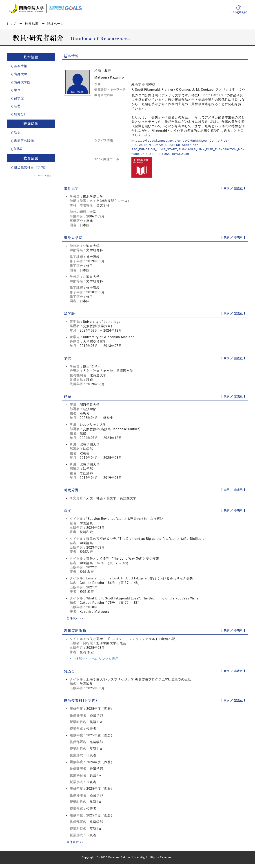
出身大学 (21, 74)
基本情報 (21, 66)
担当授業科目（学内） (31, 167)
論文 (17, 133)
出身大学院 (22, 82)
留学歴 (19, 98)
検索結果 (32, 24)
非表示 (238, 188)
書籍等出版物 (24, 141)
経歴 (17, 106)
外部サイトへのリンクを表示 (94, 658)
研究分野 (21, 114)
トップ (11, 24)
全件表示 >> (75, 618)
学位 (17, 90)
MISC (18, 149)
